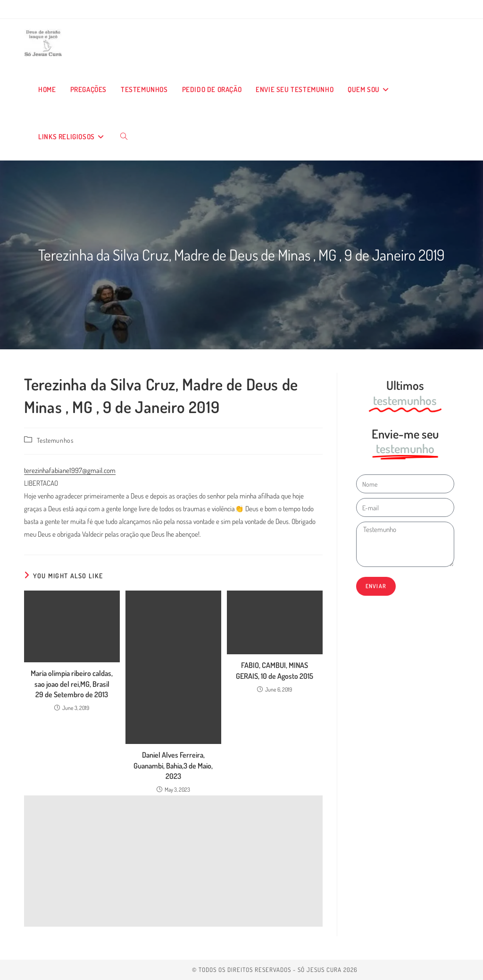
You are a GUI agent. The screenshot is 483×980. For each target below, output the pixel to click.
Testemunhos (55, 440)
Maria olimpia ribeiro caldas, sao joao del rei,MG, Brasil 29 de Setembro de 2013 (72, 684)
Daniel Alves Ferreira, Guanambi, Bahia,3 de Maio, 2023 (173, 765)
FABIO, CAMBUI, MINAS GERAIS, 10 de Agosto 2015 (275, 670)
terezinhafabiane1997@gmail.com (70, 470)
